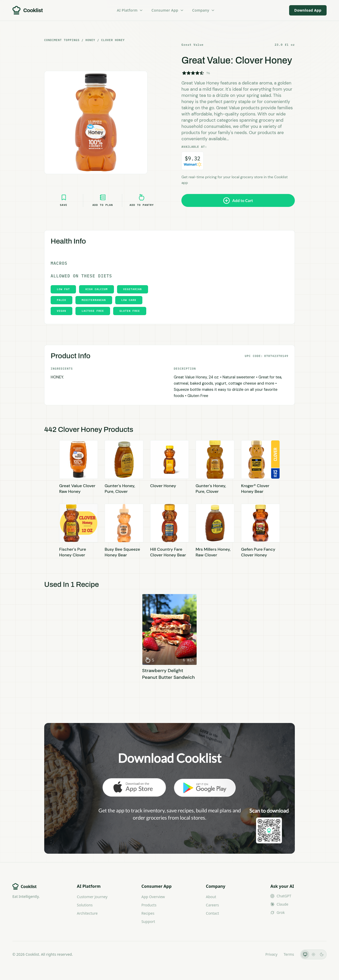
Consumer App (168, 10)
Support (148, 921)
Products (149, 905)
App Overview (153, 897)
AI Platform (130, 10)
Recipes (148, 913)
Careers (212, 905)
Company (204, 10)
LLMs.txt (252, 954)
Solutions (85, 905)
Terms (289, 954)
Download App (308, 10)
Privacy (271, 954)
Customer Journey (92, 897)
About (211, 897)
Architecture (87, 913)
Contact (213, 913)
